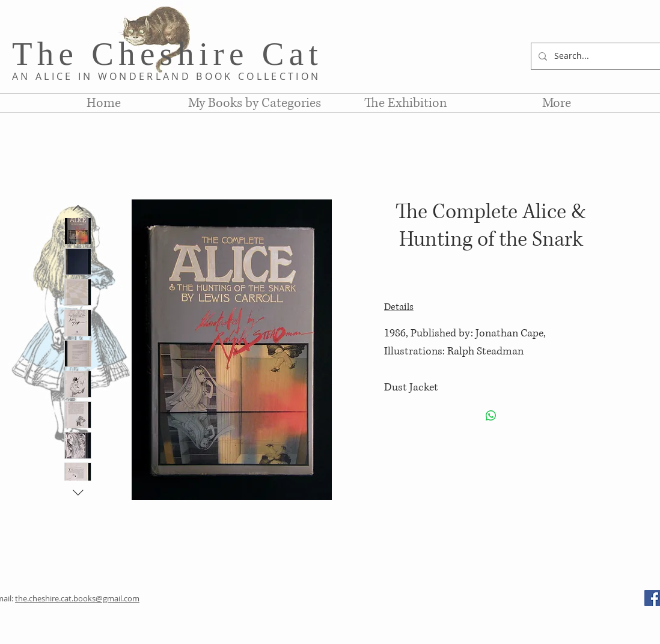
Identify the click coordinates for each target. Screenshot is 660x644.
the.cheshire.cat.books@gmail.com (77, 598)
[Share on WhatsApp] (491, 416)
